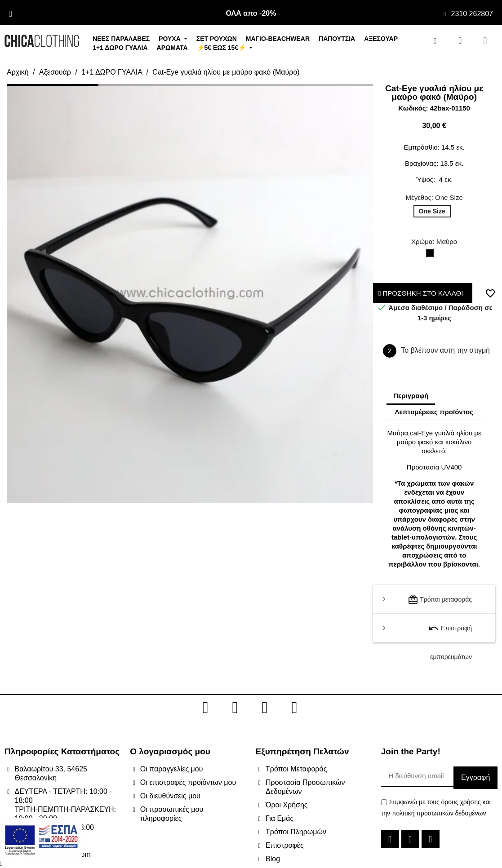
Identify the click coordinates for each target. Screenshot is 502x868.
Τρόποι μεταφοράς (440, 600)
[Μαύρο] (432, 255)
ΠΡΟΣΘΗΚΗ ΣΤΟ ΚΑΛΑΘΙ (421, 293)
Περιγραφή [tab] (411, 396)
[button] (13, 293)
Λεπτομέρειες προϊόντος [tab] (434, 412)
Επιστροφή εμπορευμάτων (450, 633)
